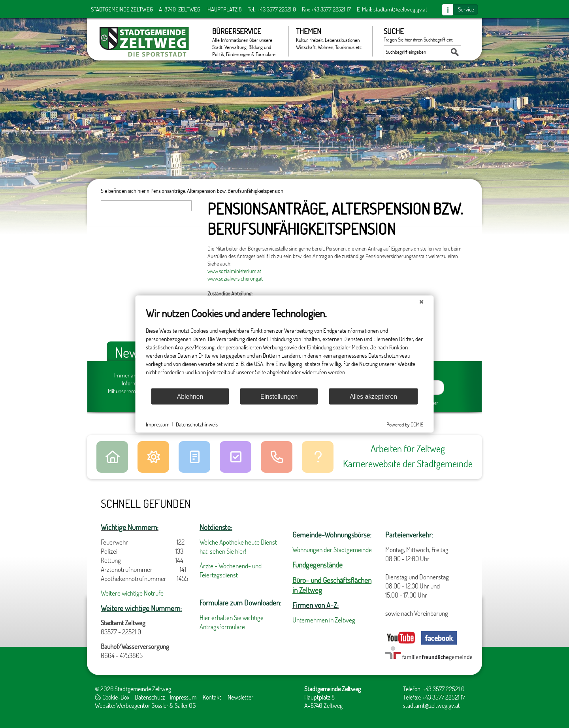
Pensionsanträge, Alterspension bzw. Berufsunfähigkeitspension (217, 191)
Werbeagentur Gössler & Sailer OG (156, 705)
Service (466, 9)
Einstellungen (279, 396)
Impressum (183, 697)
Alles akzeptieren (373, 396)
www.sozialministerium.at (234, 271)
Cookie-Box (112, 697)
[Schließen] (422, 302)
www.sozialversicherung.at (235, 278)
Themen (330, 38)
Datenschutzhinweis (197, 424)
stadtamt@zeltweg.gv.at (400, 9)
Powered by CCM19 (405, 424)
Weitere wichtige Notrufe (132, 593)
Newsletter (240, 697)
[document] (285, 347)
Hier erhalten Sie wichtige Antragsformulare (232, 622)
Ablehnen (190, 396)
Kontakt (212, 697)
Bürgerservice (246, 41)
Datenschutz (150, 697)
